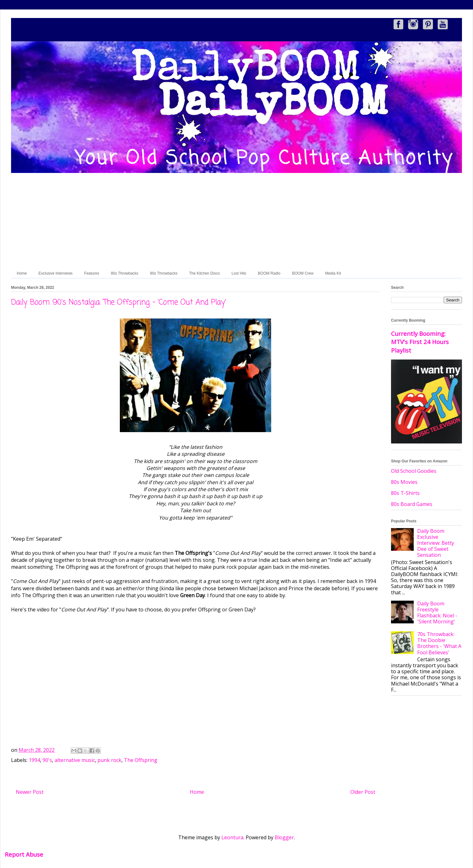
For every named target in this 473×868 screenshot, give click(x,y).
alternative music (75, 760)
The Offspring (141, 760)
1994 (34, 760)
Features (92, 273)
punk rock (109, 760)
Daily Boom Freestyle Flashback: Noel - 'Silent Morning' (437, 613)
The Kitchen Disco (204, 273)
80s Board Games (412, 504)
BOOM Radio (269, 273)
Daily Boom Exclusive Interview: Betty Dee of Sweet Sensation (436, 543)
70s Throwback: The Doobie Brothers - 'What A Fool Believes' (439, 643)
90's (47, 760)
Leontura (232, 837)
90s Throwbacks (164, 273)
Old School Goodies (414, 471)
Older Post (363, 792)
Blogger (284, 837)
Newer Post (30, 792)
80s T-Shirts (405, 493)
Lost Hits (239, 273)
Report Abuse (24, 854)
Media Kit (333, 273)
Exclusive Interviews (55, 273)
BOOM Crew (303, 273)
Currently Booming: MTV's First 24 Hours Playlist (420, 342)
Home (22, 273)
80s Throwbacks (124, 273)
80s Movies (404, 482)
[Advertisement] (237, 221)
